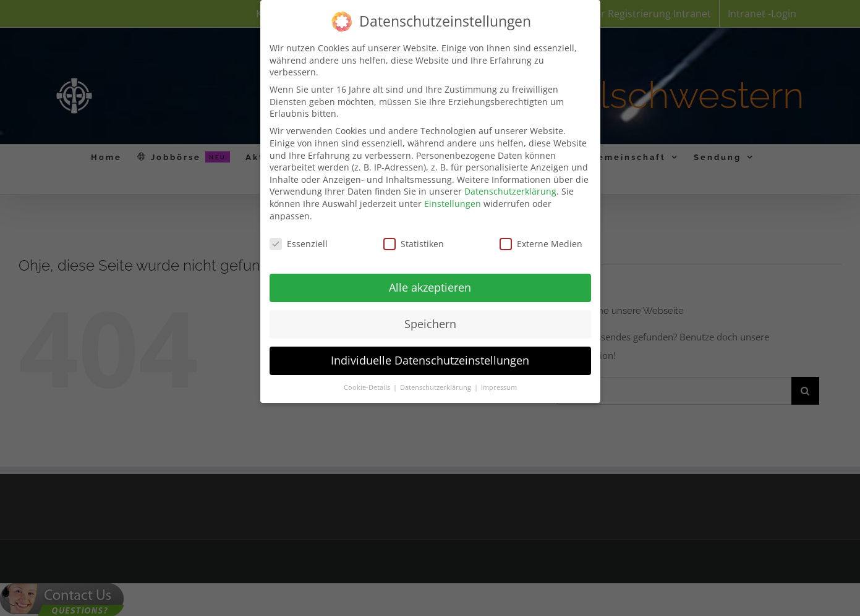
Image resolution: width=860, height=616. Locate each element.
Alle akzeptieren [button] (430, 284)
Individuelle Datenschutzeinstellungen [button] (430, 357)
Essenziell (299, 241)
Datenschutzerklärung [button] (436, 384)
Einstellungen (453, 200)
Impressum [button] (499, 384)
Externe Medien (541, 241)
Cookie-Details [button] (368, 384)
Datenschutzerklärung (510, 188)
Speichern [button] (430, 321)
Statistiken (414, 241)
